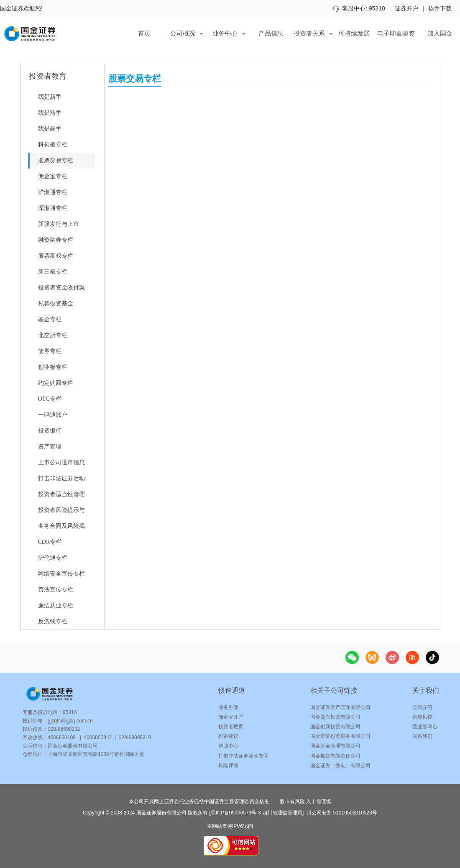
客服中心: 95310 (359, 8)
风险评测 (228, 766)
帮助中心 (228, 746)
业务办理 (228, 707)
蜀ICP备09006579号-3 (236, 813)
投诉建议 (228, 736)
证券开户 (406, 8)
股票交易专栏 (135, 78)
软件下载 (440, 8)
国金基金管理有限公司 (335, 746)
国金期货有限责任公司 (335, 756)
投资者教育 (231, 727)
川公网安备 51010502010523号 (341, 813)
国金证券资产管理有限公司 (340, 707)
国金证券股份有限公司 (73, 746)
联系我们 (422, 736)
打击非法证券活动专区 (243, 756)
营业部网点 (425, 727)
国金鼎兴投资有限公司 (335, 717)
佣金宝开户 (231, 717)
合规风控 (422, 717)
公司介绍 (422, 707)
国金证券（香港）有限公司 (340, 766)
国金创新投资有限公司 (335, 727)
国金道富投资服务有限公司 (340, 736)
